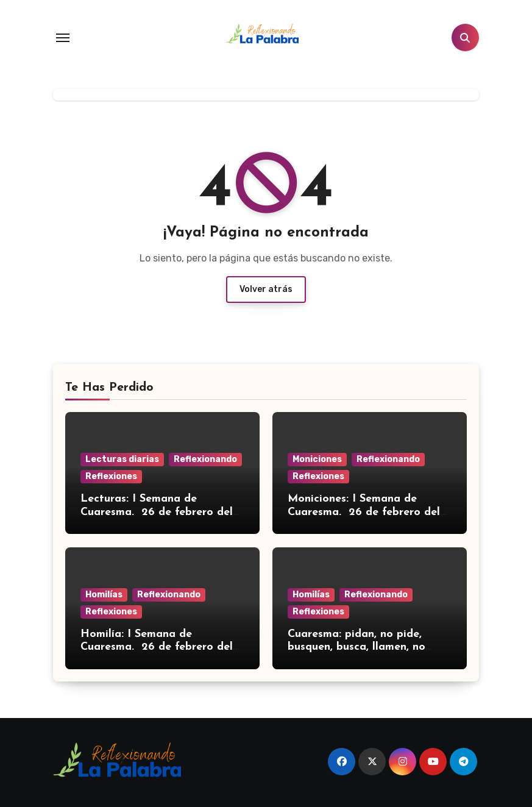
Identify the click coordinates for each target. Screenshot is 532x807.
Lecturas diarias (122, 459)
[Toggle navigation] (63, 38)
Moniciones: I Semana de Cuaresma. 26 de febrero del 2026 (364, 512)
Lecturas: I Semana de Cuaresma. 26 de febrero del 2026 (157, 512)
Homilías (104, 595)
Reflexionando (205, 459)
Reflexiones (111, 476)
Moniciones (317, 459)
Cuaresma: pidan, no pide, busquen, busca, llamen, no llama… (356, 647)
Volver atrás (266, 289)
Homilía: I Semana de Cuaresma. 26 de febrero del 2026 (157, 647)
